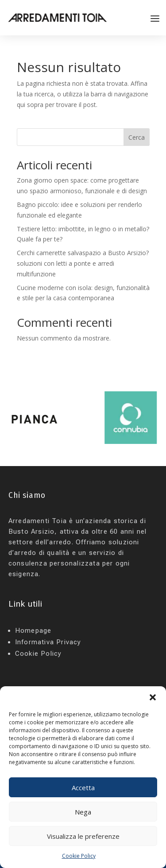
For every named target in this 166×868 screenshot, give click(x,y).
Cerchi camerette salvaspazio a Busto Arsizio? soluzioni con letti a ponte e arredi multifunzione (83, 263)
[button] (153, 697)
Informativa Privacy (48, 642)
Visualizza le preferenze (83, 836)
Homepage (33, 631)
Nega (83, 812)
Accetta (83, 788)
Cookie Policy (79, 856)
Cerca (137, 137)
